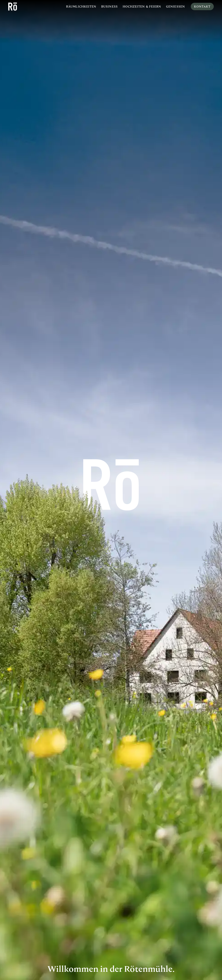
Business (109, 6)
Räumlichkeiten (81, 6)
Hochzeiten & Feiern (142, 6)
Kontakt (202, 6)
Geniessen (175, 6)
